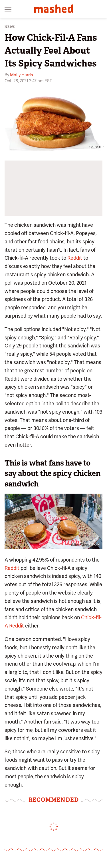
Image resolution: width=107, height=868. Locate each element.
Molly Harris (21, 75)
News (10, 27)
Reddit (75, 258)
